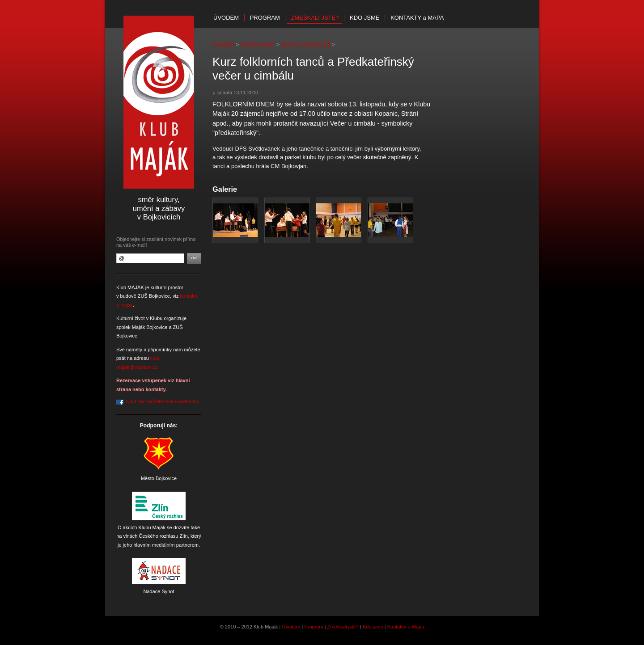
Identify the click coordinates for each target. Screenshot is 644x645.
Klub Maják (159, 102)
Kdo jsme (364, 18)
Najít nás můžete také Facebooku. (163, 401)
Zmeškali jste (258, 44)
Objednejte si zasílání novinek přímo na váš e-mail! (156, 242)
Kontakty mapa (417, 18)
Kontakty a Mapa (406, 627)
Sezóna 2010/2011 (306, 44)
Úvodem (226, 18)
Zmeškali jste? (315, 18)
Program (265, 18)
